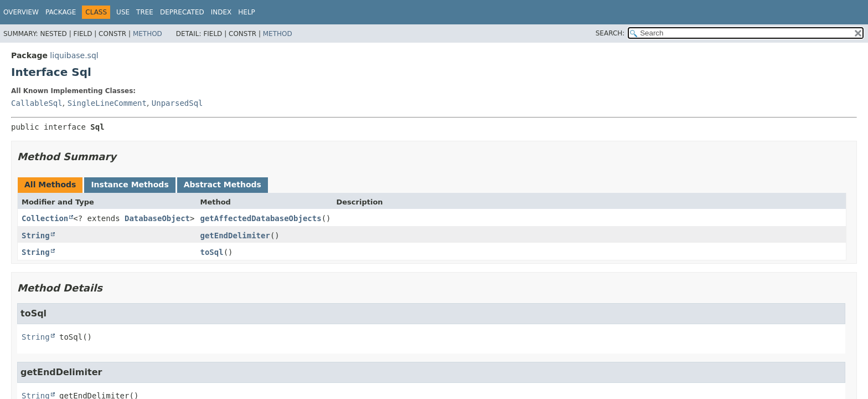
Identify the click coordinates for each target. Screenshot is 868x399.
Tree (145, 12)
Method (148, 34)
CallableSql (37, 103)
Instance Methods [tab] (130, 185)
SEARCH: (610, 33)
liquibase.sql (74, 55)
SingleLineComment (107, 103)
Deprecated (182, 12)
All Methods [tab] (50, 185)
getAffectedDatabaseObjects (260, 218)
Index (221, 12)
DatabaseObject (157, 218)
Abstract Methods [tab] (223, 185)
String (36, 236)
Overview (21, 12)
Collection (45, 218)
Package (61, 12)
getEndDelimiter (235, 236)
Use (123, 12)
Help (247, 12)
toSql (211, 252)
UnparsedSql (177, 103)
